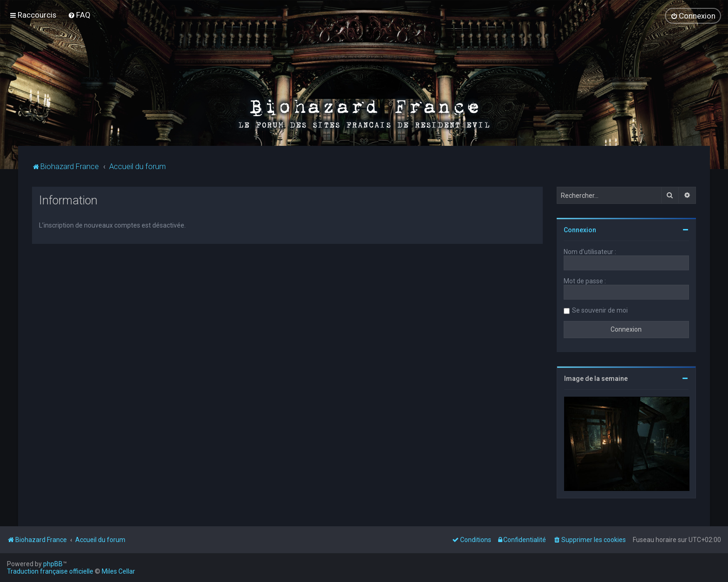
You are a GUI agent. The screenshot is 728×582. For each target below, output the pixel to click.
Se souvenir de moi (600, 310)
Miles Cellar (118, 571)
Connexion (580, 230)
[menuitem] (79, 15)
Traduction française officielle (50, 571)
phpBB (53, 564)
